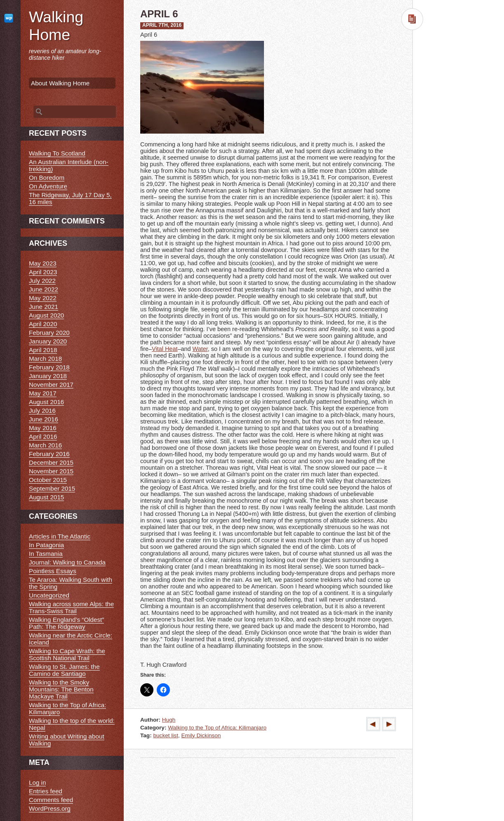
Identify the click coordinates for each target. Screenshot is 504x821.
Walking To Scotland (57, 153)
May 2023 (43, 263)
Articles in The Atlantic (60, 536)
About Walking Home (60, 83)
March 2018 (45, 359)
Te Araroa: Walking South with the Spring (71, 583)
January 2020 (48, 341)
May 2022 (43, 298)
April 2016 (43, 436)
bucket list (165, 735)
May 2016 (43, 428)
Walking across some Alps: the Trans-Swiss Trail (71, 607)
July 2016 (42, 410)
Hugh (169, 720)
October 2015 (48, 480)
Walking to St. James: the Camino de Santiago (64, 670)
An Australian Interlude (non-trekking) (69, 165)
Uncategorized (49, 595)
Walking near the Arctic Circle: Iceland (71, 639)
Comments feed (51, 800)
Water (200, 349)
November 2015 (51, 471)
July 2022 (42, 281)
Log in (37, 782)
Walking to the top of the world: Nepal (72, 724)
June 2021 (44, 307)
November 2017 (51, 385)
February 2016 (49, 454)
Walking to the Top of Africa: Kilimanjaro (217, 728)
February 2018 (49, 367)
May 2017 (43, 393)
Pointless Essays (53, 571)
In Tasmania (46, 554)
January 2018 (48, 376)
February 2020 (49, 333)
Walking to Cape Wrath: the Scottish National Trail (67, 654)
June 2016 (44, 419)
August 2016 (46, 402)
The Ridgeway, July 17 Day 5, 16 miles (70, 198)
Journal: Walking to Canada (67, 562)
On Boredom (47, 178)
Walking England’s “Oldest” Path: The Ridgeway (66, 623)
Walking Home (56, 26)
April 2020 (43, 324)
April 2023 (43, 272)
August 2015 (46, 497)
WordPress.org (50, 808)
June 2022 (44, 289)
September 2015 (52, 488)
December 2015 (51, 462)
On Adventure (48, 186)
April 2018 (43, 350)
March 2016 (45, 445)
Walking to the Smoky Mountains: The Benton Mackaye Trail (61, 689)
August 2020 (46, 315)
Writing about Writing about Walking (67, 740)
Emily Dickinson (201, 735)
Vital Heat (165, 349)
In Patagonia (46, 545)
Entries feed (46, 791)
